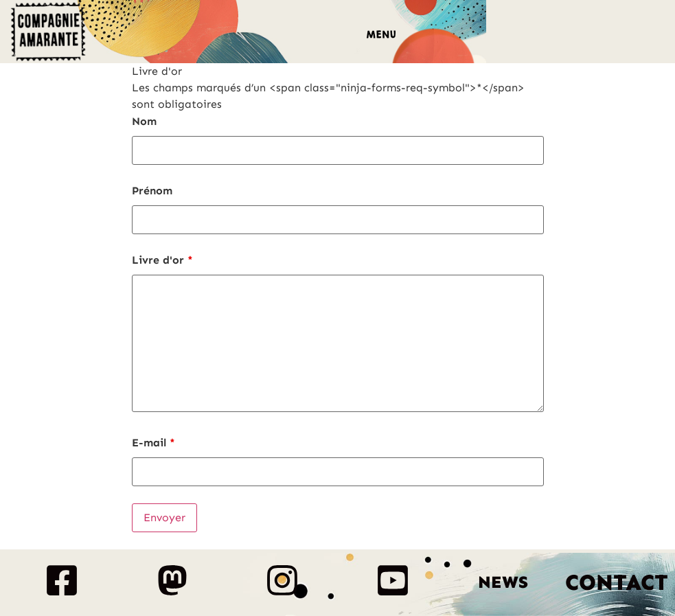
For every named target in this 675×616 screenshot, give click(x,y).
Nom (144, 122)
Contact (617, 582)
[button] (381, 36)
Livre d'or (162, 260)
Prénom (152, 191)
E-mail (153, 443)
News (503, 582)
